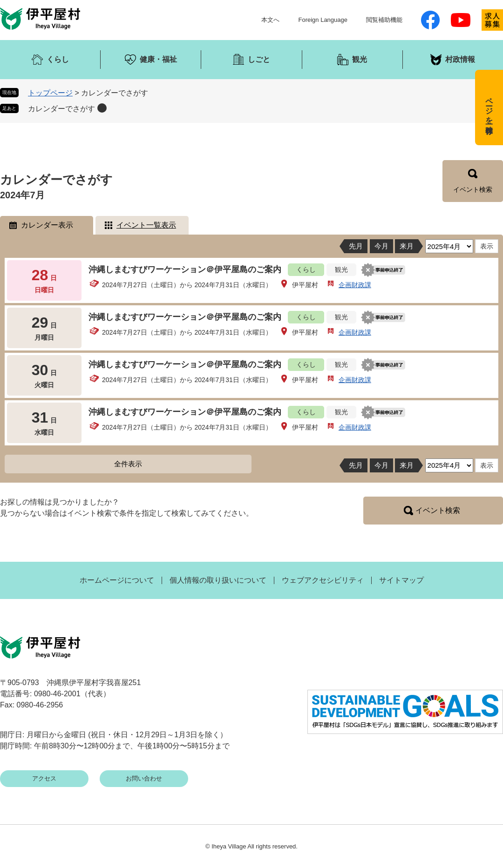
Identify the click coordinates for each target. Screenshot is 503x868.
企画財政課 (355, 285)
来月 (407, 246)
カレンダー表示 (47, 225)
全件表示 (128, 464)
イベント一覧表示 (146, 225)
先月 (356, 246)
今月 (381, 246)
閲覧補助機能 (384, 20)
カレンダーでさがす (61, 109)
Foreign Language (323, 20)
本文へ (270, 20)
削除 (102, 108)
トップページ (50, 93)
